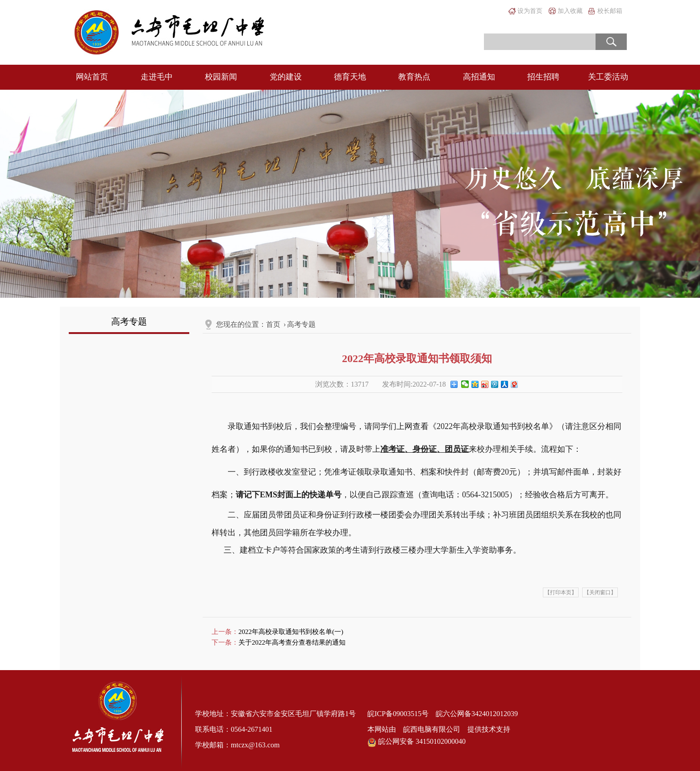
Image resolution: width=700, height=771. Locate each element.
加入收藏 (570, 11)
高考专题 (301, 324)
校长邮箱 (610, 11)
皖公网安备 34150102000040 (417, 742)
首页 (273, 324)
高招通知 (479, 77)
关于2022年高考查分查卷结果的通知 (292, 642)
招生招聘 (543, 77)
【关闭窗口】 (600, 592)
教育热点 (414, 77)
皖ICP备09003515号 (398, 714)
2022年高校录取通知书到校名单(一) (291, 632)
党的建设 (286, 77)
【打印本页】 (561, 592)
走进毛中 (157, 77)
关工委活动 (608, 77)
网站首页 (92, 77)
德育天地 (350, 77)
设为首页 (530, 11)
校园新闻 (221, 77)
